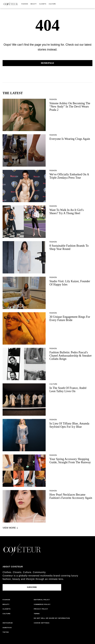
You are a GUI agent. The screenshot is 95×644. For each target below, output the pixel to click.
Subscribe (32, 587)
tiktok (6, 632)
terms (37, 614)
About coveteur (13, 567)
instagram (8, 623)
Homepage (47, 63)
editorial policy (42, 600)
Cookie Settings (42, 623)
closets (43, 4)
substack (7, 628)
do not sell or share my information (52, 618)
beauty (34, 4)
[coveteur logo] (11, 4)
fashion (25, 4)
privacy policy (41, 609)
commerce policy (42, 604)
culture (52, 4)
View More (11, 528)
